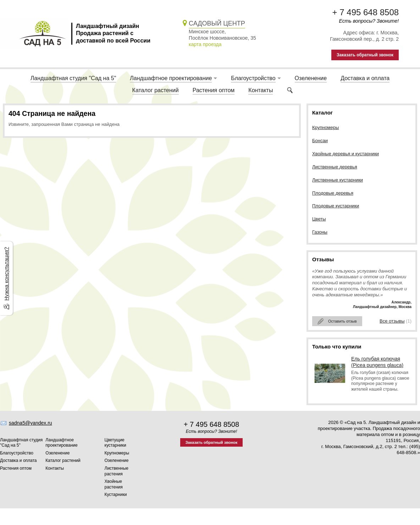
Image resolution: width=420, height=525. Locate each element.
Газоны (320, 232)
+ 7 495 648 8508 (366, 12)
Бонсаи (320, 141)
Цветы (319, 219)
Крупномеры (325, 127)
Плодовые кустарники (336, 206)
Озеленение (311, 78)
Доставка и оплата (365, 78)
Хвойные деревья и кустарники (346, 154)
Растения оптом (214, 90)
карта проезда (205, 44)
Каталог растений (156, 90)
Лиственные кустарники (338, 180)
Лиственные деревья (335, 167)
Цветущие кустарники (115, 443)
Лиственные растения (117, 471)
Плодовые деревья (333, 193)
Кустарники (116, 495)
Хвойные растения (114, 484)
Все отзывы (392, 321)
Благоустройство (253, 78)
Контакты (261, 90)
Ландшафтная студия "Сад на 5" (73, 78)
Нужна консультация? (6, 273)
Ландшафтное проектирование (171, 78)
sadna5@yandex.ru (31, 423)
